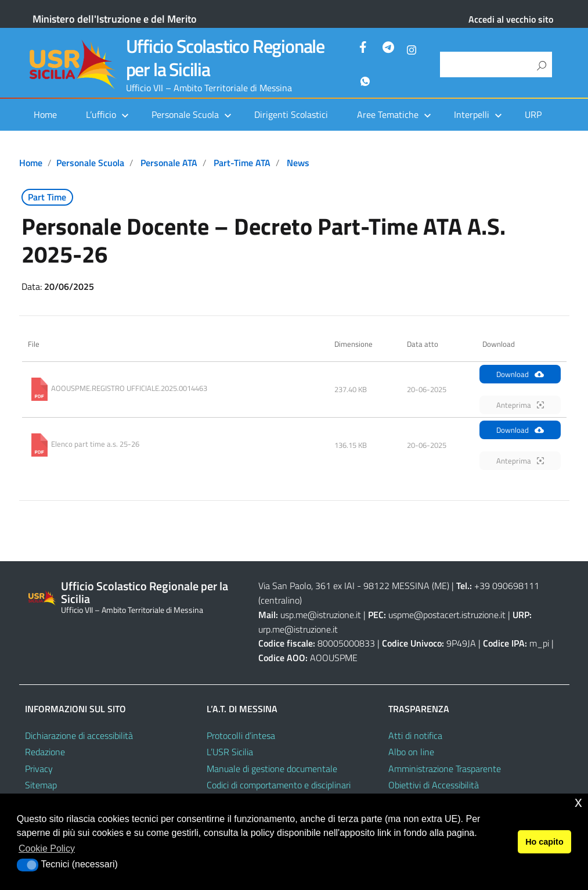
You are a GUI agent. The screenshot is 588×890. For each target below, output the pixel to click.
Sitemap (41, 785)
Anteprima (520, 405)
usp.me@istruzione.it (321, 615)
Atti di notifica (415, 735)
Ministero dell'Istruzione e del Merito (115, 19)
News (298, 163)
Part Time (47, 197)
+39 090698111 (507, 586)
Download (520, 374)
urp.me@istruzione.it (298, 629)
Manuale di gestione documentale (272, 769)
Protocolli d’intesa (241, 735)
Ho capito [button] (544, 842)
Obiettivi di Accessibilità (434, 785)
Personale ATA (169, 163)
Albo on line (411, 752)
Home (45, 114)
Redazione (45, 752)
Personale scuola (90, 163)
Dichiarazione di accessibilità (79, 735)
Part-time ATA (242, 163)
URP (533, 114)
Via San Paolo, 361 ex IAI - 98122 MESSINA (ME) (354, 586)
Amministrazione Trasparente (445, 769)
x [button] (578, 802)
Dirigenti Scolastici (291, 114)
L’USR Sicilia (230, 752)
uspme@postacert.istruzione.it (447, 615)
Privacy (39, 769)
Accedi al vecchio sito (511, 19)
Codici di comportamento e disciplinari (279, 785)
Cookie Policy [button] (47, 848)
